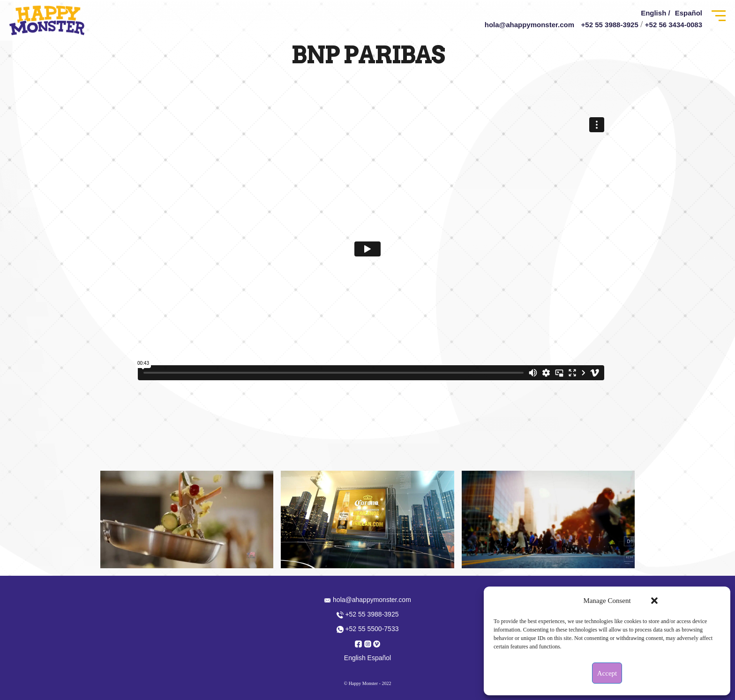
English (355, 658)
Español (689, 13)
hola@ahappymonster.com (529, 25)
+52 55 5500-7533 (368, 629)
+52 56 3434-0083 (674, 25)
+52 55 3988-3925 (610, 25)
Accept (607, 673)
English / (656, 13)
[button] (654, 601)
